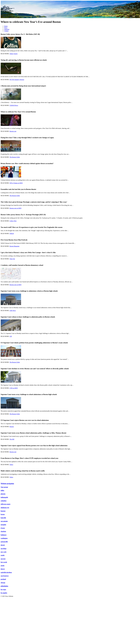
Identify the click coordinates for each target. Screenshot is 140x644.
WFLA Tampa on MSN (16, 183)
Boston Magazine (14, 246)
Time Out (12, 259)
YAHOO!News (14, 105)
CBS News (13, 311)
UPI (11, 336)
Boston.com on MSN (15, 208)
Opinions (7, 29)
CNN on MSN (14, 388)
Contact (6, 31)
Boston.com (13, 131)
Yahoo (11, 465)
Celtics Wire (13, 221)
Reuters (12, 427)
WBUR (12, 234)
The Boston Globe (15, 157)
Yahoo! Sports (14, 54)
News (6, 28)
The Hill (12, 439)
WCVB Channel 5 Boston (17, 80)
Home (6, 26)
